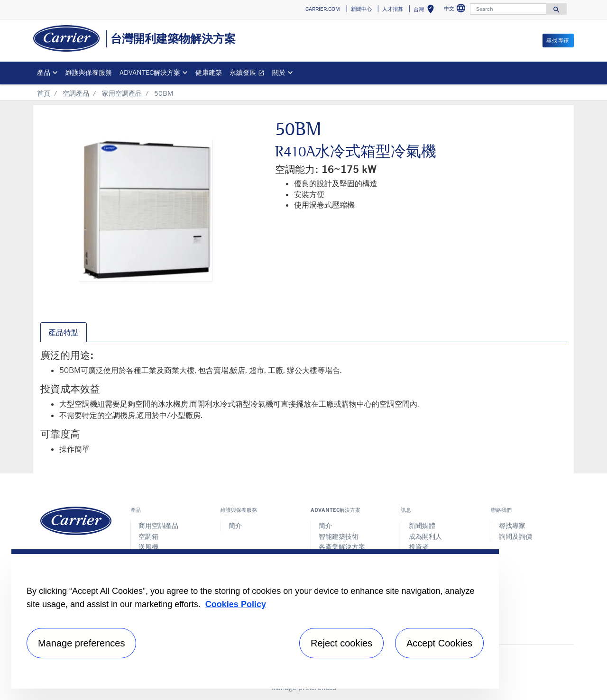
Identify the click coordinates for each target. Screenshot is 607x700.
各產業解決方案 (342, 547)
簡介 (235, 525)
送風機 (148, 547)
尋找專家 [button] (558, 40)
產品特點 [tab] (64, 332)
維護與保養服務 (89, 72)
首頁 (44, 93)
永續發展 (249, 74)
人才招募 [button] (393, 9)
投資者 (419, 547)
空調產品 (76, 93)
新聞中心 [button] (361, 9)
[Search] (508, 9)
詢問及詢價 (515, 536)
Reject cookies (341, 643)
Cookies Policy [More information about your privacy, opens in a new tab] (236, 604)
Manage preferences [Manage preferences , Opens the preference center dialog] (81, 643)
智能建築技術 (339, 536)
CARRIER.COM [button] (323, 9)
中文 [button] (456, 10)
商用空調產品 (158, 525)
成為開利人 (425, 536)
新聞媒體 (422, 525)
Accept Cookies (439, 643)
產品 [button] (44, 72)
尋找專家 (512, 525)
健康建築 (209, 72)
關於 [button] (279, 72)
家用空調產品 (122, 93)
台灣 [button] (426, 11)
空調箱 (148, 536)
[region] (255, 619)
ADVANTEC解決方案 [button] (150, 72)
